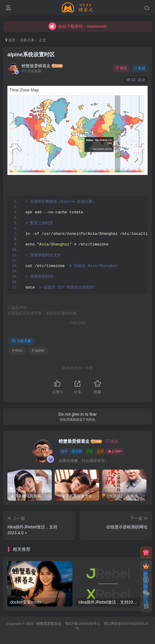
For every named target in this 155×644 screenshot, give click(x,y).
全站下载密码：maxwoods (78, 26)
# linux (17, 350)
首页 (10, 40)
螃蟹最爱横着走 (36, 66)
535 (77, 451)
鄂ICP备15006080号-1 (83, 623)
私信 (139, 68)
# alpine (38, 350)
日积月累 (27, 40)
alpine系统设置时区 (31, 55)
